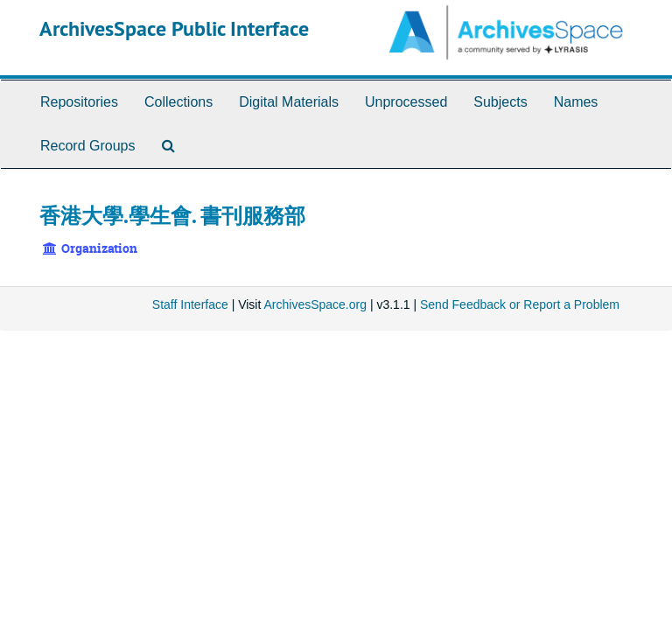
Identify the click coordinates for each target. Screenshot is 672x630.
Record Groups (88, 146)
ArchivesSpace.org (315, 304)
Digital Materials (289, 102)
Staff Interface (190, 304)
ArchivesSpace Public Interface (174, 28)
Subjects (500, 102)
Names (576, 102)
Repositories (79, 102)
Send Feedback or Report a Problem (520, 304)
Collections (178, 102)
